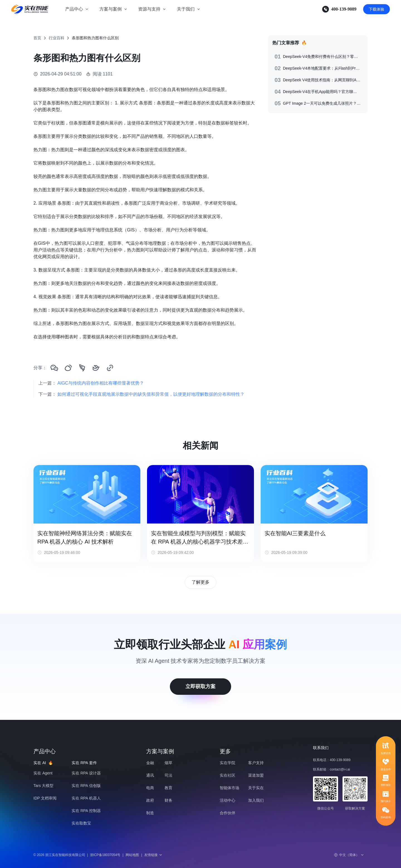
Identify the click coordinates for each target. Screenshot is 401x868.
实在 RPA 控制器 (86, 811)
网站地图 (132, 855)
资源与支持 (149, 9)
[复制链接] (110, 368)
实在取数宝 (81, 823)
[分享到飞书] (96, 368)
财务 (168, 800)
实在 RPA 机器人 (86, 798)
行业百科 (57, 38)
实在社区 (228, 775)
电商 (150, 788)
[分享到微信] (54, 368)
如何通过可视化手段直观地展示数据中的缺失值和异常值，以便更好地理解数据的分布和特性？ (151, 394)
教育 (168, 788)
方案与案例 (111, 9)
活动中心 (228, 800)
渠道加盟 (256, 775)
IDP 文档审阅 (45, 798)
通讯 (150, 775)
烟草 (168, 763)
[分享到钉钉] (82, 368)
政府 (150, 800)
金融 (150, 763)
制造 (150, 813)
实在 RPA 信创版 (86, 786)
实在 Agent (43, 773)
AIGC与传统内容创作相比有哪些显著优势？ (101, 383)
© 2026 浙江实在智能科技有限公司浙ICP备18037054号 (77, 855)
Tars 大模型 (43, 786)
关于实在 (256, 788)
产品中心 (74, 9)
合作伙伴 (228, 813)
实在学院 (228, 763)
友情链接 (153, 855)
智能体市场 (229, 788)
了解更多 (200, 582)
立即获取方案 (200, 686)
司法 (168, 775)
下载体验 (376, 9)
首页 (37, 38)
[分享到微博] (68, 368)
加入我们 (256, 800)
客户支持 (256, 763)
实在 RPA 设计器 (86, 773)
